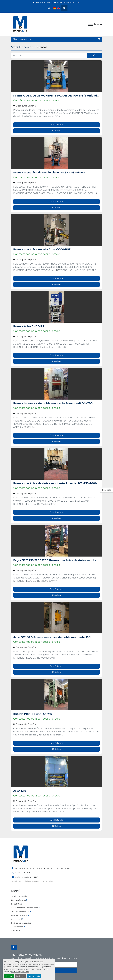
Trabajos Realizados (20, 912)
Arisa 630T (21, 791)
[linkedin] (49, 8)
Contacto (15, 931)
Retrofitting (17, 904)
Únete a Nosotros (19, 915)
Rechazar (20, 976)
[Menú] (91, 24)
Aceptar (9, 976)
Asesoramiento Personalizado (25, 908)
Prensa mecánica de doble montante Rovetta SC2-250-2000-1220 (59, 483)
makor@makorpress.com (69, 2)
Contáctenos (56, 125)
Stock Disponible (19, 896)
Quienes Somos (18, 900)
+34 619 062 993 (43, 2)
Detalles (56, 131)
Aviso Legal (16, 919)
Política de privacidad (20, 972)
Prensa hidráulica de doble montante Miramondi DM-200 (53, 403)
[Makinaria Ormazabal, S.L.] (20, 854)
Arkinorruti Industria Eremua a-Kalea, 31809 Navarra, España (43, 868)
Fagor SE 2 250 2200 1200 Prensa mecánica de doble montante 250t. (61, 560)
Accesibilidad (17, 927)
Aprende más (34, 976)
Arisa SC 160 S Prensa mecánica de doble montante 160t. (53, 637)
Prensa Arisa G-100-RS (29, 326)
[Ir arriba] (107, 490)
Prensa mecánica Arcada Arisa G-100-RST (42, 249)
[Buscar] (49, 55)
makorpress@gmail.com (27, 877)
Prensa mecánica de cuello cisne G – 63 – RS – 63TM (49, 172)
